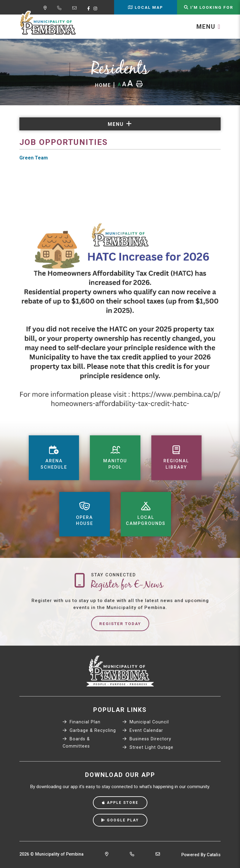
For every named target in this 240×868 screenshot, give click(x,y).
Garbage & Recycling (89, 730)
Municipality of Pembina (48, 23)
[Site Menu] (120, 124)
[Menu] (209, 27)
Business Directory (147, 739)
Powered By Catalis (201, 855)
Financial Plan (82, 722)
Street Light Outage (148, 747)
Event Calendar (143, 730)
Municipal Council (146, 722)
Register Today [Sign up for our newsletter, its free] (120, 624)
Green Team (34, 158)
